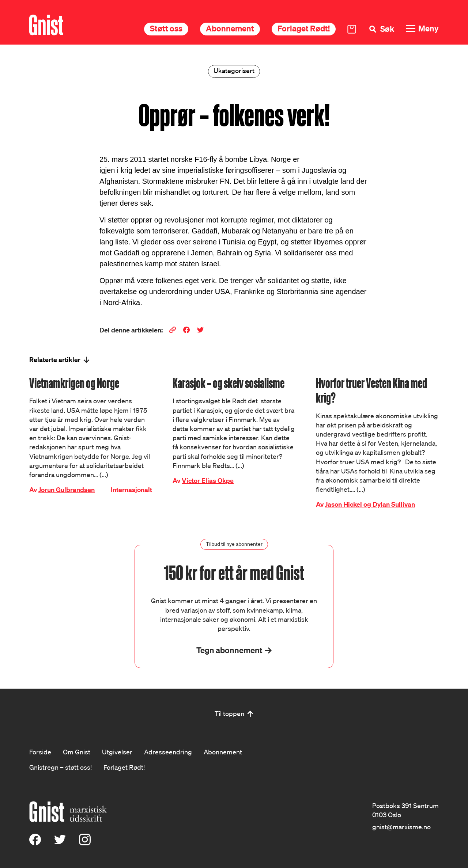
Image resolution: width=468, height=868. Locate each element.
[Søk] (381, 29)
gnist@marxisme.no (401, 827)
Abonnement (230, 28)
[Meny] (422, 29)
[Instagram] (85, 843)
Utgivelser (117, 752)
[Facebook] (35, 843)
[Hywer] (46, 25)
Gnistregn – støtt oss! (61, 767)
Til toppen (229, 713)
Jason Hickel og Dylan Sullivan (370, 504)
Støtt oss (166, 28)
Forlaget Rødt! (304, 28)
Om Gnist (77, 752)
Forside (40, 752)
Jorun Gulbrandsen (67, 490)
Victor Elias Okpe (208, 481)
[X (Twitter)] (60, 843)
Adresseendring (168, 752)
